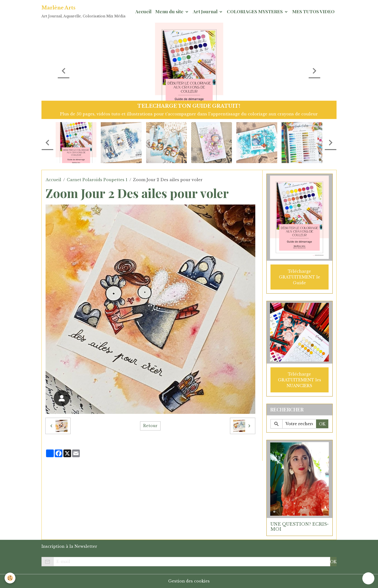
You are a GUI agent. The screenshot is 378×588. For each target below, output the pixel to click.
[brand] (83, 11)
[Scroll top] (368, 578)
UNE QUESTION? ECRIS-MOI (300, 526)
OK (322, 424)
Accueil (143, 11)
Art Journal (206, 11)
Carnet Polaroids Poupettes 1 (97, 180)
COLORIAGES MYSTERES (255, 11)
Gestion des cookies (189, 581)
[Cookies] (10, 578)
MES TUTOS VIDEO (313, 11)
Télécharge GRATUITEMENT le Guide (300, 277)
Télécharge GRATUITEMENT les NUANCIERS (300, 380)
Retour (150, 426)
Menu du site (170, 11)
